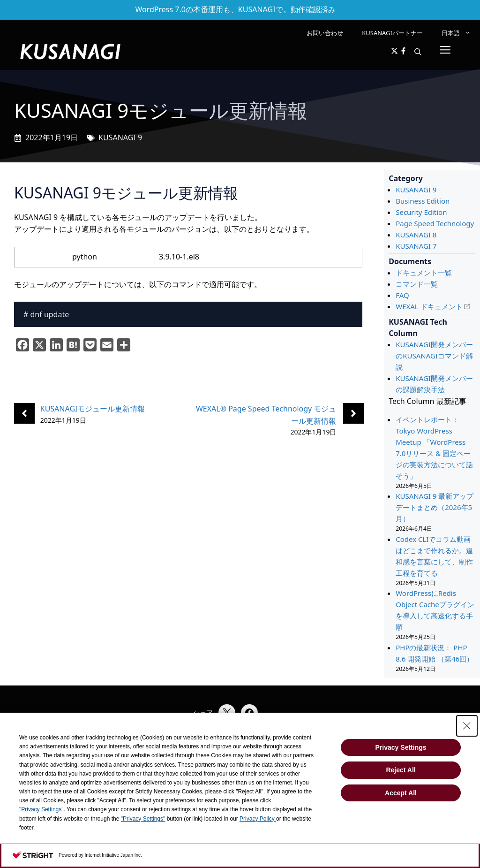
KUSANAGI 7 (416, 246)
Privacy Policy (258, 819)
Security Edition (421, 212)
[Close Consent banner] (467, 726)
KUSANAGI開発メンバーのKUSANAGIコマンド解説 (434, 356)
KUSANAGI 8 (416, 235)
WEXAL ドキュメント (429, 306)
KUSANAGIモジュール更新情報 (93, 409)
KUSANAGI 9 (120, 137)
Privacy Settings (401, 747)
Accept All (401, 793)
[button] (418, 52)
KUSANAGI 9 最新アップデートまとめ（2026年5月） (435, 507)
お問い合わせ (325, 33)
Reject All (401, 770)
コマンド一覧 (417, 284)
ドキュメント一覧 (424, 273)
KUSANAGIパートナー (392, 33)
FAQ (402, 295)
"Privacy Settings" (41, 809)
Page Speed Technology (435, 223)
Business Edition (423, 201)
